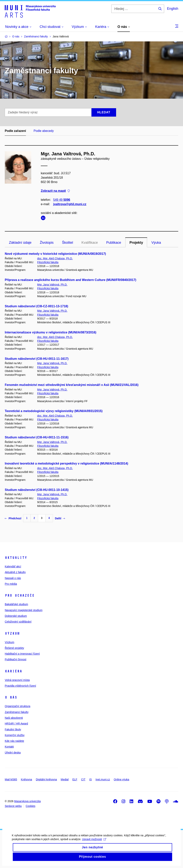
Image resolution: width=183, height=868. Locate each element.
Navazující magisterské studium (24, 610)
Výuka (156, 243)
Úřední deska (13, 753)
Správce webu (13, 806)
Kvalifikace (90, 243)
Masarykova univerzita (27, 801)
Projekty (136, 243)
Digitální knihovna (46, 779)
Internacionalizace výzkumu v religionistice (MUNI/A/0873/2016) (51, 332)
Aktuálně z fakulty (15, 572)
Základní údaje (20, 243)
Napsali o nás (13, 578)
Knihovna (26, 779)
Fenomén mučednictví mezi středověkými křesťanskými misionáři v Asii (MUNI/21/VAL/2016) (72, 385)
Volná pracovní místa (17, 680)
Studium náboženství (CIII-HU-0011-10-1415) (37, 490)
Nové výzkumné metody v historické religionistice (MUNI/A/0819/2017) (55, 254)
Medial (65, 779)
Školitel (67, 243)
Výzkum (12, 633)
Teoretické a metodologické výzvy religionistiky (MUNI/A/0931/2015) (54, 411)
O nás (11, 697)
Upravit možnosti (94, 846)
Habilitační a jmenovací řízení (22, 654)
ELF (75, 779)
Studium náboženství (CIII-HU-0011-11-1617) (37, 359)
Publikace (114, 243)
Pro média (11, 584)
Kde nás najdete (14, 741)
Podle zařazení (15, 131)
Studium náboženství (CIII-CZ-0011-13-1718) (37, 306)
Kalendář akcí (13, 566)
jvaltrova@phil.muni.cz (70, 204)
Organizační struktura (18, 706)
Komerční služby (15, 735)
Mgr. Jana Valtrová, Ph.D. (52, 285)
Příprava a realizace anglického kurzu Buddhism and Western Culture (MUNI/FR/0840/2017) (71, 280)
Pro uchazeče (20, 595)
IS (90, 779)
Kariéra (13, 671)
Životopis (47, 243)
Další (60, 518)
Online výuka (122, 779)
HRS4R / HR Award (16, 724)
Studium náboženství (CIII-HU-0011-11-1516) (37, 437)
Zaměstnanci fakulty (17, 712)
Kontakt (9, 747)
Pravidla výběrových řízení (20, 686)
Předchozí (13, 518)
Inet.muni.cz (103, 779)
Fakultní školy (13, 729)
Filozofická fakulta (48, 262)
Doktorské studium (16, 616)
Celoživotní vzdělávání (18, 622)
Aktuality (16, 558)
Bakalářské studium (16, 604)
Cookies (31, 806)
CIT (83, 779)
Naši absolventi (14, 718)
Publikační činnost (16, 659)
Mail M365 (11, 779)
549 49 (62, 200)
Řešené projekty (14, 648)
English (173, 9)
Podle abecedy (44, 131)
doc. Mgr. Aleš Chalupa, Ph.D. (55, 258)
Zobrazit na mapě (55, 191)
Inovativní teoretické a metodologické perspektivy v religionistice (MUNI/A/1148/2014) (66, 463)
